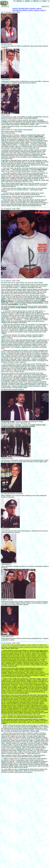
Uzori (44, 1)
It (8, 7)
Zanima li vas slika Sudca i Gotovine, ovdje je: (27, 8)
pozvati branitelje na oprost (23, 645)
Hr (5, 7)
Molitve (36, 1)
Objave (28, 1)
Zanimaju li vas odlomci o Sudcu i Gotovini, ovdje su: (29, 10)
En (2, 7)
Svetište (19, 1)
